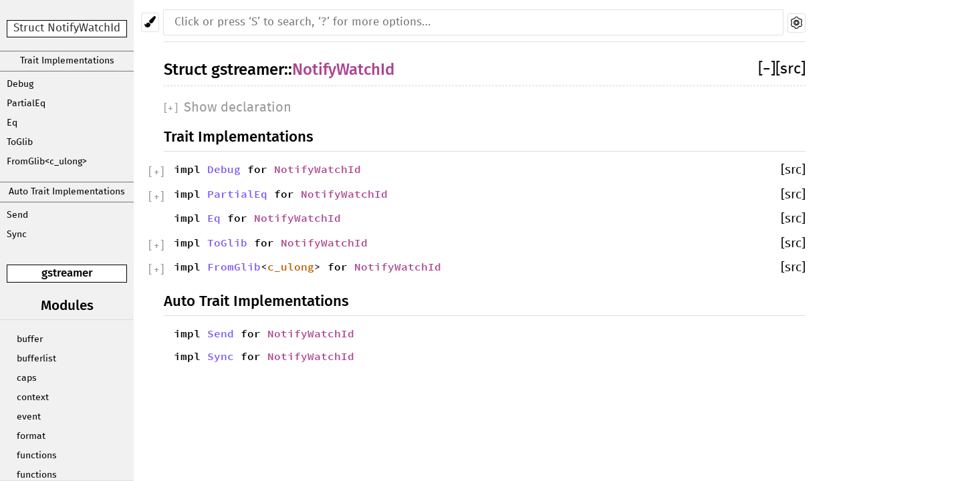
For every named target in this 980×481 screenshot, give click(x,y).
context (33, 397)
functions (37, 456)
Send (17, 215)
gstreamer (67, 273)
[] (767, 69)
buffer (30, 339)
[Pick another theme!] (150, 22)
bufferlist (36, 359)
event (29, 417)
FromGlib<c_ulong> (47, 162)
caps (27, 378)
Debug (20, 84)
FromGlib (234, 267)
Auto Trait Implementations (67, 192)
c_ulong (291, 267)
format (31, 436)
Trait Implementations (67, 61)
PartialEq (26, 104)
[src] (790, 69)
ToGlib (20, 142)
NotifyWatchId (343, 69)
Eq (12, 123)
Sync (17, 234)
